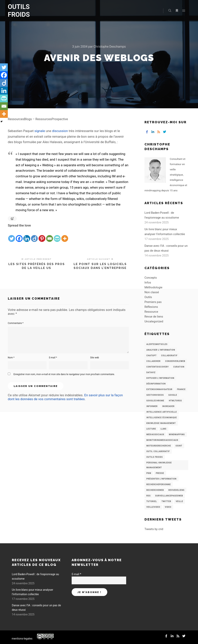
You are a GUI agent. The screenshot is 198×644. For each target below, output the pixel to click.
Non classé (152, 292)
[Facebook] (19, 235)
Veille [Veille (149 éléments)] (180, 501)
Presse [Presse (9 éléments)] (160, 473)
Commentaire (16, 323)
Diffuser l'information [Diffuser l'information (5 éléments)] (160, 378)
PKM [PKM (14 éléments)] (149, 473)
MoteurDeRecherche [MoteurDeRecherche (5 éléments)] (159, 446)
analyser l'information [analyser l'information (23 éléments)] (161, 350)
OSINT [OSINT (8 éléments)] (179, 446)
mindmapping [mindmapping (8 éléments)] (177, 434)
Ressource (151, 312)
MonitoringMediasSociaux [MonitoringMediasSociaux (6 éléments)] (162, 440)
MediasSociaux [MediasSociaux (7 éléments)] (155, 434)
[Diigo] (34, 235)
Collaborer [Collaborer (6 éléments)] (154, 361)
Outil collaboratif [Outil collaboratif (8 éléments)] (158, 451)
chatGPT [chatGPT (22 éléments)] (151, 356)
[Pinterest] (42, 235)
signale (40, 131)
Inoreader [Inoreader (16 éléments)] (168, 406)
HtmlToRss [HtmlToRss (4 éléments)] (175, 401)
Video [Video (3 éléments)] (168, 507)
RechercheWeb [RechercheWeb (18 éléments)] (155, 490)
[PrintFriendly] (57, 235)
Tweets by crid (154, 529)
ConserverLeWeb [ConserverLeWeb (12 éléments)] (175, 361)
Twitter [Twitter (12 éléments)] (166, 501)
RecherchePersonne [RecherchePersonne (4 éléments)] (159, 484)
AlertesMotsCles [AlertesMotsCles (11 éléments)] (157, 344)
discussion (60, 131)
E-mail (53, 358)
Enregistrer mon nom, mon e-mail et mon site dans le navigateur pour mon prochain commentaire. (64, 374)
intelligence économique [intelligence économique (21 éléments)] (162, 418)
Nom (11, 358)
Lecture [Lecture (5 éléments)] (151, 429)
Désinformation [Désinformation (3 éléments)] (156, 384)
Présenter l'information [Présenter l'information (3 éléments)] (161, 479)
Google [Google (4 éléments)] (173, 395)
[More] (65, 235)
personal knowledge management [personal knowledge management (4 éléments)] (159, 465)
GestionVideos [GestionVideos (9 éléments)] (155, 395)
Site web (95, 358)
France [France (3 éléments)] (181, 389)
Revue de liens (154, 317)
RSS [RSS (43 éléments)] (149, 496)
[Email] (50, 235)
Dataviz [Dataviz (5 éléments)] (151, 372)
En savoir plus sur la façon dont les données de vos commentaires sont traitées (65, 397)
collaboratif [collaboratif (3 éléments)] (169, 356)
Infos (148, 283)
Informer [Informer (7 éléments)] (152, 406)
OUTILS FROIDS (19, 11)
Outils (148, 297)
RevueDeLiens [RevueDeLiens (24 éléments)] (176, 490)
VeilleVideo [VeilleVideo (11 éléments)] (153, 507)
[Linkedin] (27, 235)
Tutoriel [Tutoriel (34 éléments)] (152, 501)
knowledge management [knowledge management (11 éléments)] (161, 423)
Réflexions (151, 307)
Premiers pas (153, 302)
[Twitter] (12, 235)
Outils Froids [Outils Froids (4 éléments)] (155, 457)
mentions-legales (22, 639)
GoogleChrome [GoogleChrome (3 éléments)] (155, 401)
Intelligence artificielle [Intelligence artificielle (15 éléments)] (162, 412)
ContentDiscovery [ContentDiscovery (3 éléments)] (158, 367)
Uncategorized (154, 321)
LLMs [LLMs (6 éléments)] (164, 429)
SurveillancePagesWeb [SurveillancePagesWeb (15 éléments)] (169, 496)
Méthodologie (153, 287)
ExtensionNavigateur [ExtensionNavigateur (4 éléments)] (159, 389)
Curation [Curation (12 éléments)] (179, 367)
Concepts (151, 278)
